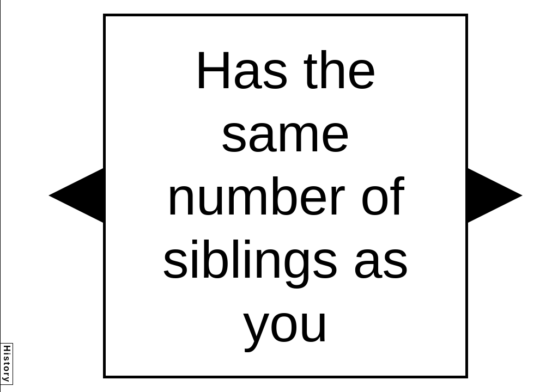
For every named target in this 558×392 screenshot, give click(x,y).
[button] (76, 195)
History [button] (7, 364)
